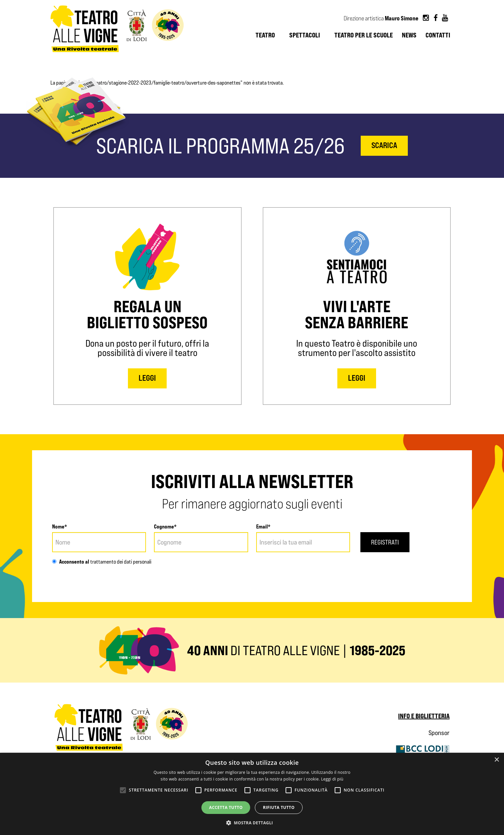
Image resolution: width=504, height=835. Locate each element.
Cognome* (165, 526)
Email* (263, 526)
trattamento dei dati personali (120, 562)
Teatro (265, 35)
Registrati (386, 542)
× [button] (496, 760)
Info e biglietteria (424, 716)
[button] (252, 823)
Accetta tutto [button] (226, 807)
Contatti (438, 35)
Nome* (60, 526)
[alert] (252, 794)
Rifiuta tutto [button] (279, 807)
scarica (384, 145)
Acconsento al (71, 562)
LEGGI (147, 378)
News (409, 35)
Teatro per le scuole (364, 35)
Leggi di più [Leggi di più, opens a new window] (332, 779)
